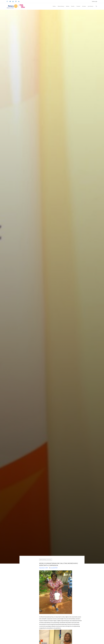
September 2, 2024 (44, 568)
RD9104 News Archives (46, 560)
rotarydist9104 (54, 568)
